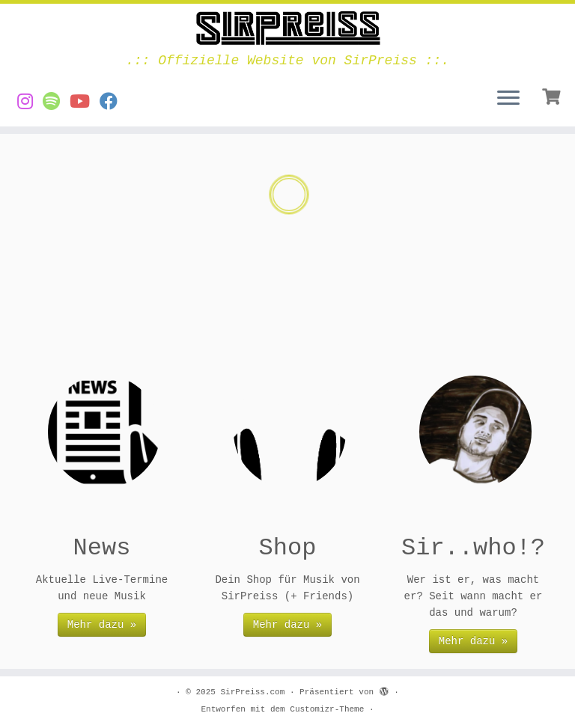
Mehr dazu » (102, 625)
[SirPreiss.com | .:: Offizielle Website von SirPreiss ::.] (287, 28)
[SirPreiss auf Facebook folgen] (113, 103)
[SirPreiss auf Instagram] (30, 103)
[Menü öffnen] (508, 100)
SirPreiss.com (252, 692)
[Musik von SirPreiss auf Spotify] (56, 103)
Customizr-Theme (327, 709)
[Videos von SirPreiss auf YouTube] (85, 103)
